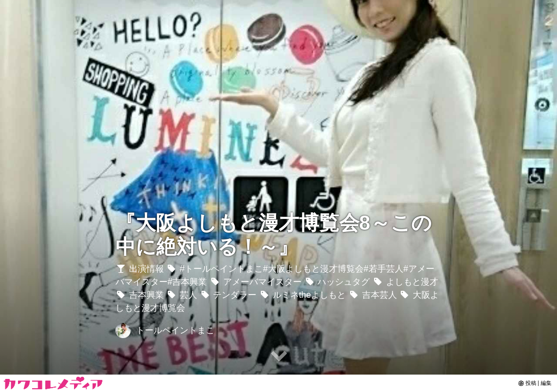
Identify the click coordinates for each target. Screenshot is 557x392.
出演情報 (140, 269)
